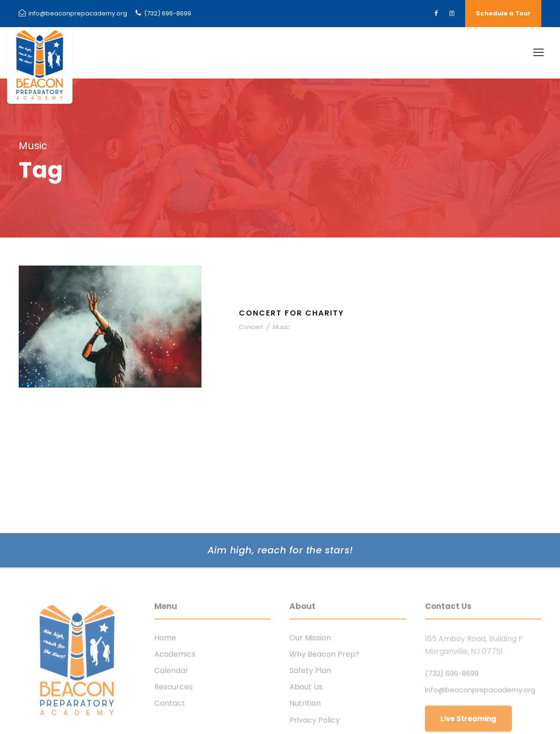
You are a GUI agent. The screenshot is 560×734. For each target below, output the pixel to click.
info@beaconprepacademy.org (73, 13)
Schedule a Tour (503, 13)
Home (165, 688)
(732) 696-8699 (163, 13)
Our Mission (310, 688)
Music (281, 327)
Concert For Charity (291, 313)
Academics (175, 704)
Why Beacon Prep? (324, 704)
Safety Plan (310, 721)
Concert (251, 327)
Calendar (171, 721)
